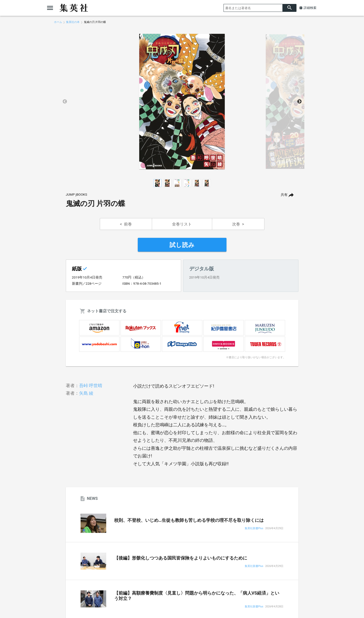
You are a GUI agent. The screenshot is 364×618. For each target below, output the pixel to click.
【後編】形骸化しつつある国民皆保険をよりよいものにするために (181, 558)
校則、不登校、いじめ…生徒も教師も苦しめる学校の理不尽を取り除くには (189, 520)
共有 (284, 195)
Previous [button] (65, 102)
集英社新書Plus (254, 529)
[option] (182, 102)
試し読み (182, 245)
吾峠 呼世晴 (91, 385)
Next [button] (299, 102)
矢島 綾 (86, 393)
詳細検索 (310, 8)
